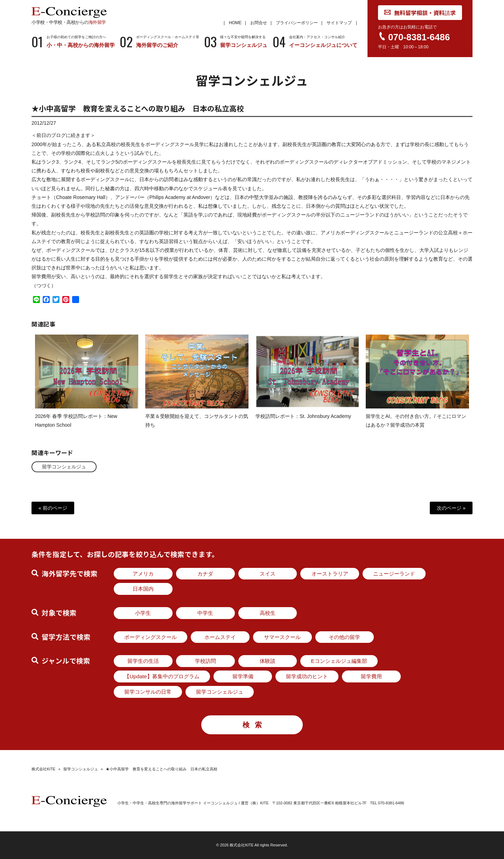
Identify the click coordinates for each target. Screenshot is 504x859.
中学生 (205, 613)
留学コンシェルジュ (64, 467)
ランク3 (50, 167)
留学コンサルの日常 (148, 692)
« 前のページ (53, 508)
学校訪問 (205, 661)
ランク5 (110, 167)
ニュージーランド (394, 574)
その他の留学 (344, 637)
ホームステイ (220, 637)
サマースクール (282, 637)
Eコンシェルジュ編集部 (339, 661)
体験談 (268, 661)
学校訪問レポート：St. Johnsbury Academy (303, 421)
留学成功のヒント (307, 676)
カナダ (205, 574)
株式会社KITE (43, 769)
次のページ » (451, 508)
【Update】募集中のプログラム (162, 676)
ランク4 (72, 167)
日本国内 (143, 589)
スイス (268, 574)
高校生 (268, 613)
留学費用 (371, 676)
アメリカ (143, 574)
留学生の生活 (143, 661)
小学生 (143, 613)
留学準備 (243, 676)
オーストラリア (330, 574)
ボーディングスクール (150, 637)
